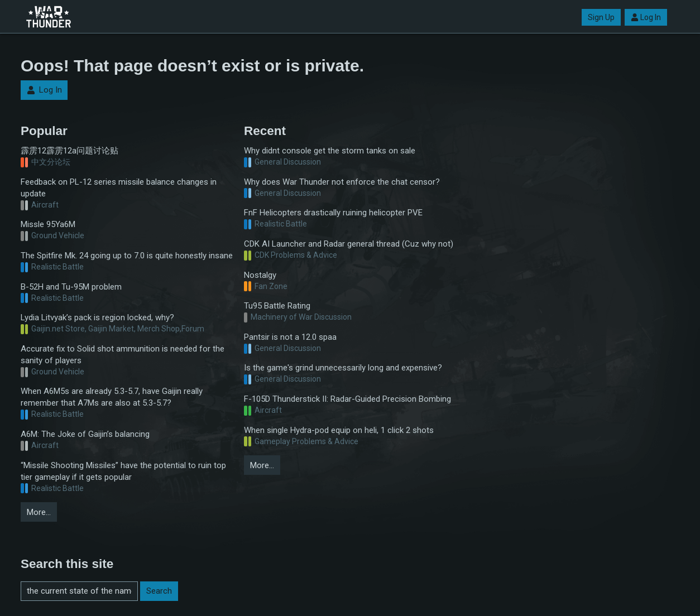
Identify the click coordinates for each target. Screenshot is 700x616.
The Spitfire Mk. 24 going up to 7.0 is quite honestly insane (127, 256)
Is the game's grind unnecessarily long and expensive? (343, 368)
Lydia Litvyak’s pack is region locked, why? (97, 317)
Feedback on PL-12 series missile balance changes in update (119, 188)
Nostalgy (260, 275)
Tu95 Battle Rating (277, 306)
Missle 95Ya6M (48, 224)
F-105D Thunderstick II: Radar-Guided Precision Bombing (347, 399)
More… (39, 512)
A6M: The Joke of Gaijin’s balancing (85, 434)
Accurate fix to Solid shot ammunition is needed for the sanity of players (123, 355)
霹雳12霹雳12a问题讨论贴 (69, 151)
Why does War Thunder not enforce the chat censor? (342, 182)
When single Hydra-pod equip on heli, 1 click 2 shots (339, 430)
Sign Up (601, 17)
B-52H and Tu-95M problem (71, 287)
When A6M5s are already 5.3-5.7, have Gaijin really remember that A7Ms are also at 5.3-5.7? (112, 397)
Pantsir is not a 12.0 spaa (290, 337)
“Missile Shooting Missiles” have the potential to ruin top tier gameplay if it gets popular (123, 471)
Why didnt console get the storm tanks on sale (330, 151)
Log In (646, 17)
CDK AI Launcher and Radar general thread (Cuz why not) (349, 244)
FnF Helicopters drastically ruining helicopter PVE (333, 213)
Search (159, 591)
